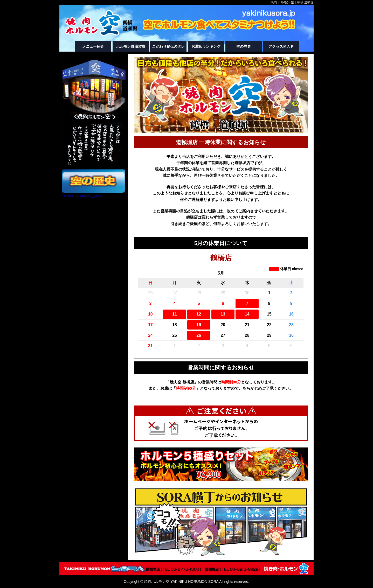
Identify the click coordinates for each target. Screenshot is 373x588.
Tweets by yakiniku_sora (82, 195)
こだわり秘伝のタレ (168, 46)
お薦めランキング (206, 46)
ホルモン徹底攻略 (131, 46)
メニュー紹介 (93, 46)
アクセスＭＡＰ (281, 46)
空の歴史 (244, 46)
